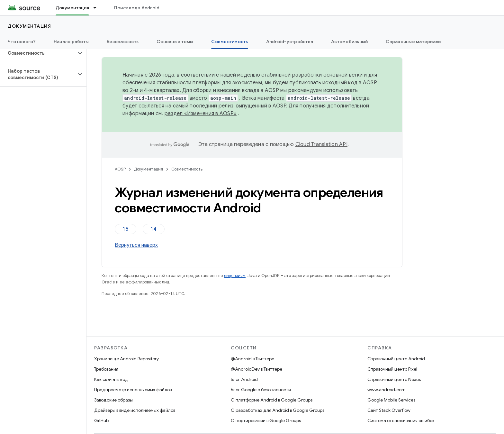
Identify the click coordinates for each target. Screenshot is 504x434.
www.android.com (387, 390)
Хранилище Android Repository (126, 359)
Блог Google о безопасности (261, 390)
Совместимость (187, 169)
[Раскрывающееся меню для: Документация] (98, 8)
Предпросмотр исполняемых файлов (133, 390)
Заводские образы (113, 400)
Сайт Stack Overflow (389, 410)
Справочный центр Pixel (392, 369)
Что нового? (22, 42)
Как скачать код (111, 379)
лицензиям (235, 276)
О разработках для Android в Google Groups (278, 410)
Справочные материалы (414, 42)
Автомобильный (349, 42)
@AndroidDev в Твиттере (256, 369)
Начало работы (71, 42)
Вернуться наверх (136, 245)
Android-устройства (290, 42)
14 (154, 229)
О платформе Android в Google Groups (272, 400)
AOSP (120, 169)
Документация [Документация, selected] (72, 8)
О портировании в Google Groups (266, 420)
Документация (29, 26)
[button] (38, 53)
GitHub (101, 420)
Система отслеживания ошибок (401, 420)
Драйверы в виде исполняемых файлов (135, 410)
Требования (106, 369)
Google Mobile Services (391, 400)
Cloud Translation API (321, 144)
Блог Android (244, 379)
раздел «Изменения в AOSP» (201, 114)
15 (126, 229)
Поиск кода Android (137, 8)
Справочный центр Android (396, 359)
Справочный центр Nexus (394, 379)
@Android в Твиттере (252, 359)
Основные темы (175, 42)
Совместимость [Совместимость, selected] (230, 42)
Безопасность (123, 42)
